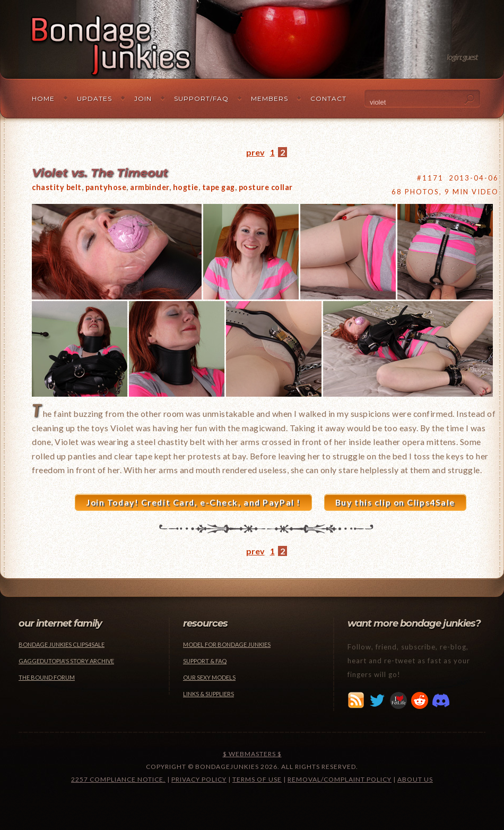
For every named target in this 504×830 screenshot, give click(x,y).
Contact (328, 99)
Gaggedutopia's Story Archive (66, 661)
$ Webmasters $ (252, 754)
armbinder (150, 187)
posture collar (266, 187)
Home (43, 99)
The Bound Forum (47, 677)
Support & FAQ (205, 661)
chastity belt (57, 187)
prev (255, 152)
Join (143, 99)
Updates (94, 99)
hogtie (186, 187)
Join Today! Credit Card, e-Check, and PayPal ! (193, 502)
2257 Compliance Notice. (118, 779)
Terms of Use (257, 779)
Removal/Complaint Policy (340, 779)
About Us (415, 779)
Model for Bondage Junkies (227, 644)
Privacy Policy (199, 779)
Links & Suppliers (208, 694)
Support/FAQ (201, 99)
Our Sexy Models (209, 677)
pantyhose (106, 187)
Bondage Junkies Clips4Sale (62, 644)
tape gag (219, 187)
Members (270, 99)
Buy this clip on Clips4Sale (395, 502)
